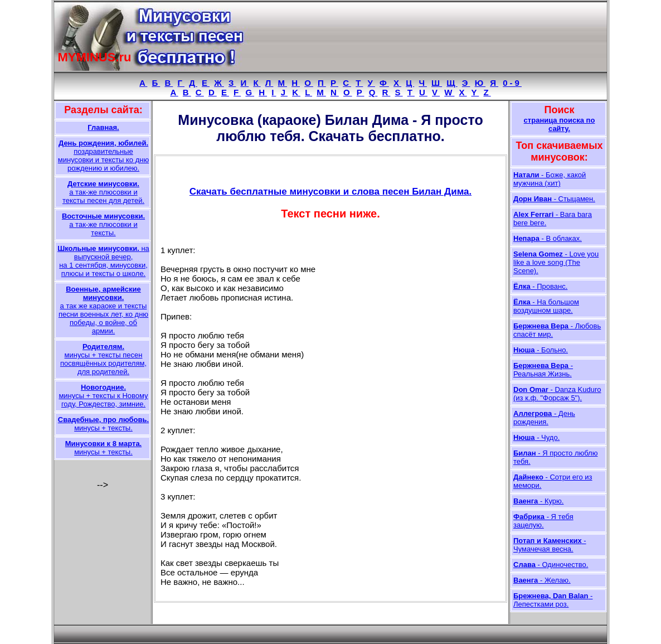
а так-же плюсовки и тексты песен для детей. (103, 192)
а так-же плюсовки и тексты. (103, 224)
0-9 (512, 83)
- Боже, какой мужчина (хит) (550, 179)
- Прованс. (540, 286)
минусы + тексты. (103, 424)
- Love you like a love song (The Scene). (556, 262)
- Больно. (541, 350)
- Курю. (538, 501)
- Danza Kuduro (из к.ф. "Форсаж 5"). (557, 394)
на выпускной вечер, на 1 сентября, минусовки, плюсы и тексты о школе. (103, 261)
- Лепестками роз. (553, 600)
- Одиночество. (551, 565)
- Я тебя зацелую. (543, 521)
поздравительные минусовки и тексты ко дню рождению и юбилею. (103, 156)
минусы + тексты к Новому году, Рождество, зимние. (103, 396)
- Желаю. (542, 580)
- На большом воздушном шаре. (546, 306)
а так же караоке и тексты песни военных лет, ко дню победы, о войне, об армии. (103, 310)
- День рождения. (544, 418)
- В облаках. (548, 238)
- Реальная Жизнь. (543, 370)
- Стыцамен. (554, 199)
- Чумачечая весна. (550, 545)
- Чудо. (536, 437)
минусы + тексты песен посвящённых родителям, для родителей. (103, 359)
